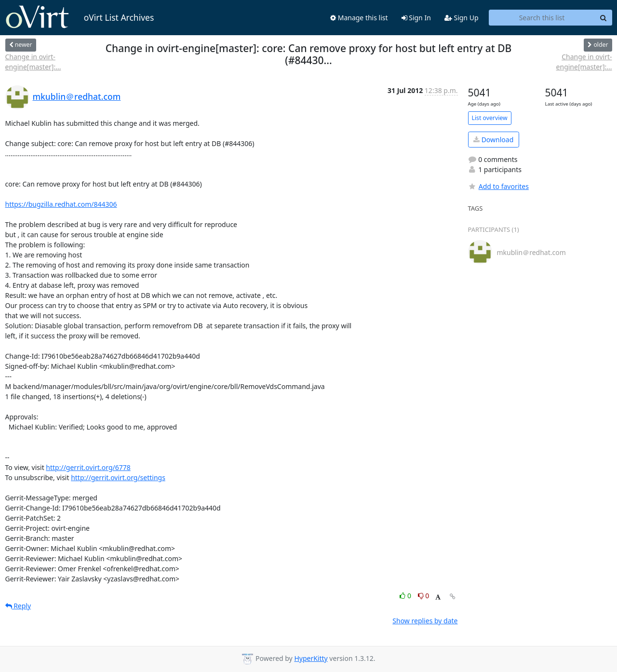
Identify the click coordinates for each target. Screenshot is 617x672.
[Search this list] (542, 18)
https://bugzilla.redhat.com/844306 (61, 204)
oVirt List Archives (80, 17)
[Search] (604, 18)
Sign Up (462, 18)
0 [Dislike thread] (424, 596)
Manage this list (359, 18)
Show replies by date (425, 621)
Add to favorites (498, 186)
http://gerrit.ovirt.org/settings (118, 477)
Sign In (416, 18)
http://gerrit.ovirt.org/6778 (88, 467)
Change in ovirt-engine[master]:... (33, 62)
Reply (18, 606)
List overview (490, 118)
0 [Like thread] (406, 596)
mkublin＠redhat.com (77, 96)
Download (493, 140)
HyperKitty (311, 658)
